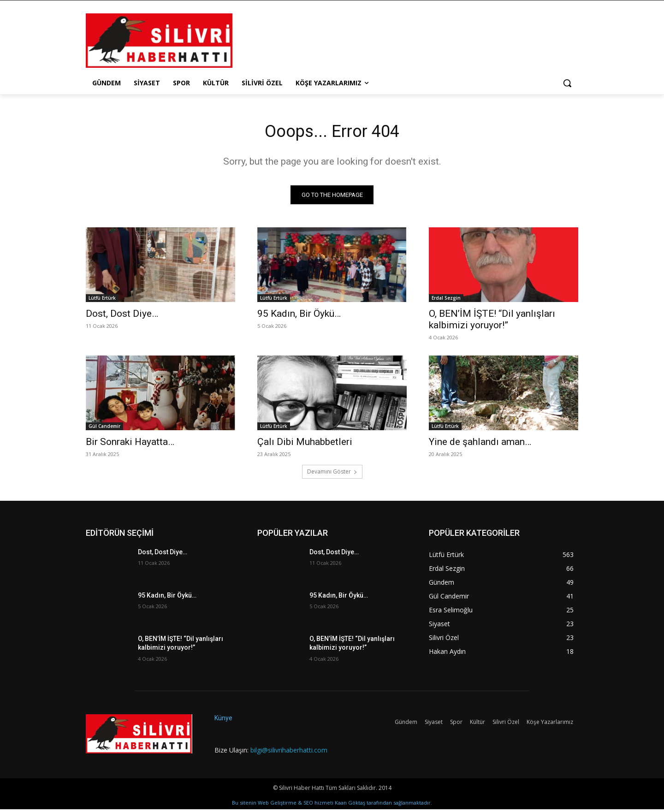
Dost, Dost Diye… (122, 316)
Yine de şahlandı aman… (480, 444)
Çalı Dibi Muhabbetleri (305, 444)
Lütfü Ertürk (102, 300)
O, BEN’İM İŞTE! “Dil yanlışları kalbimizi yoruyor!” (492, 322)
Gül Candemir (104, 428)
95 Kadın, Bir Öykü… (299, 316)
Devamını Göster (332, 474)
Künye (223, 720)
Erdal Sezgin (446, 300)
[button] (567, 83)
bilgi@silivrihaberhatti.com (289, 752)
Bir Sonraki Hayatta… (130, 444)
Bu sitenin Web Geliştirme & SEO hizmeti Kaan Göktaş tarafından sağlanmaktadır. (332, 805)
